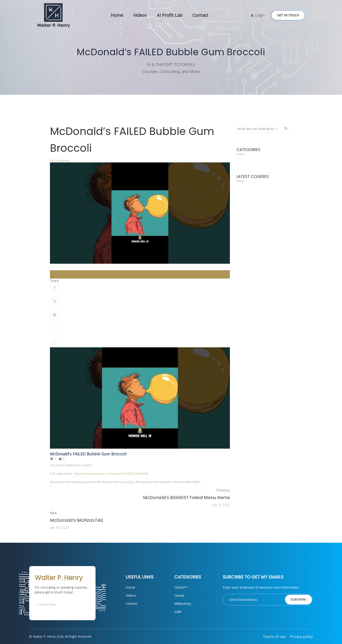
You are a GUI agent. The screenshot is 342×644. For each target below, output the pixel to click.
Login (260, 15)
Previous (223, 490)
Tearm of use (274, 637)
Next (53, 513)
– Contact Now (45, 604)
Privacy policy (301, 637)
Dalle (178, 611)
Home (117, 15)
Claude (179, 595)
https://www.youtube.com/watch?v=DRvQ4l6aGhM (111, 474)
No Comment (60, 160)
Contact (200, 15)
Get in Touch (288, 15)
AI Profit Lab (170, 15)
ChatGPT (181, 587)
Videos (140, 15)
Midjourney (183, 603)
